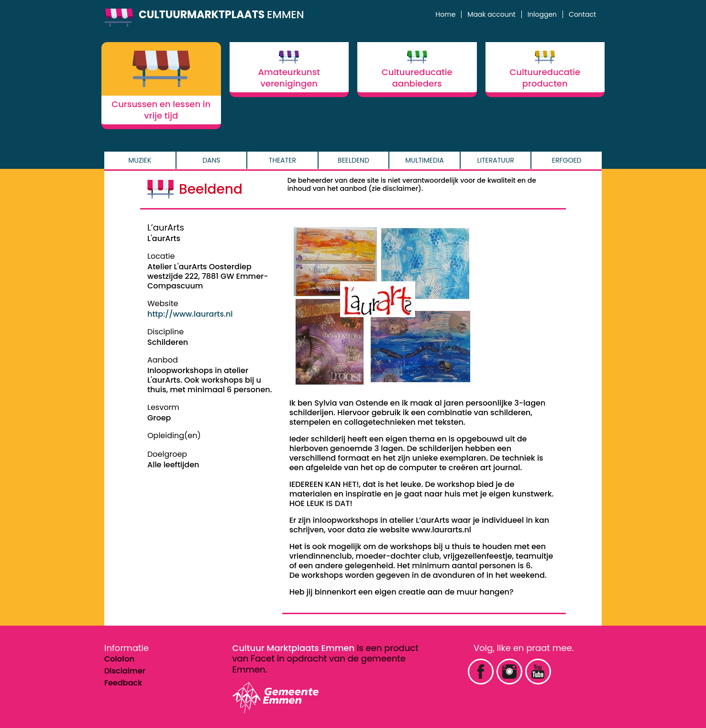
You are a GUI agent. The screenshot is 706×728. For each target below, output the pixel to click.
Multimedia (425, 160)
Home (446, 14)
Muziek (140, 160)
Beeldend (353, 160)
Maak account (491, 14)
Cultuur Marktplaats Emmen (294, 648)
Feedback (123, 683)
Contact (582, 14)
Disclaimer (125, 671)
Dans (211, 160)
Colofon (119, 659)
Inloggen (542, 14)
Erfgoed (567, 160)
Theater (282, 160)
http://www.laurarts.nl (190, 314)
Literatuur (496, 160)
